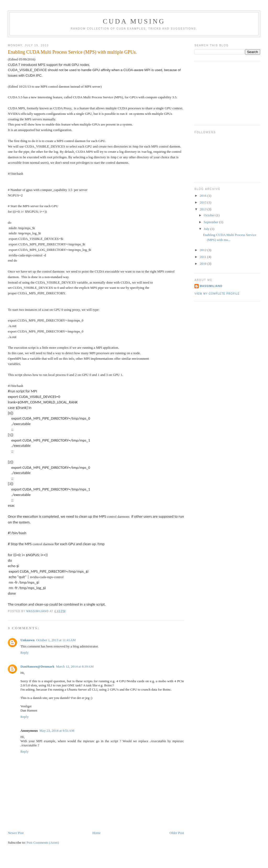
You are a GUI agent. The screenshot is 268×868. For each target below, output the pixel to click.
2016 (203, 196)
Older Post (177, 833)
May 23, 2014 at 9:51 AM (57, 731)
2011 (203, 257)
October (210, 215)
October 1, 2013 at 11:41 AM (56, 640)
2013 (203, 209)
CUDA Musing (134, 21)
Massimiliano (211, 286)
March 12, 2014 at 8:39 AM (75, 666)
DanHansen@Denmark (37, 666)
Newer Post (16, 833)
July (207, 229)
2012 (203, 250)
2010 (203, 264)
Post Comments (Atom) (43, 842)
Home (97, 833)
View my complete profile (217, 294)
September (212, 222)
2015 (203, 202)
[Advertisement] (221, 92)
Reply (24, 653)
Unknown (27, 640)
